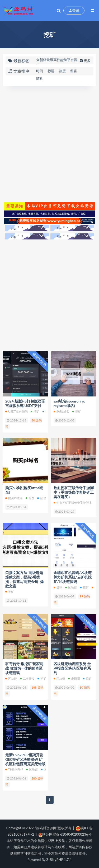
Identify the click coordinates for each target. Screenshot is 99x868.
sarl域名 (62, 411)
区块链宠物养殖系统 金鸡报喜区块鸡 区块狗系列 (72, 668)
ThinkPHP (14, 769)
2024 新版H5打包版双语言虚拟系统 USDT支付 (25, 403)
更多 (85, 61)
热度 (62, 71)
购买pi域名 (14, 498)
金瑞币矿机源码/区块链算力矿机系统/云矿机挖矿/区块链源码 (73, 577)
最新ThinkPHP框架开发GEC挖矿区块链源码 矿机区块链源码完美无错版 (25, 759)
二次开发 (27, 678)
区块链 (43, 498)
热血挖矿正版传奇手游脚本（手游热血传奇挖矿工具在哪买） (74, 492)
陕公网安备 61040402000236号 (65, 834)
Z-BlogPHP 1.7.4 (59, 860)
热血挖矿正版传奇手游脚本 (73, 502)
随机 (40, 79)
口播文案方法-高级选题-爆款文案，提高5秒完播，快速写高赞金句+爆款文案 (25, 579)
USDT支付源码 (16, 411)
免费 (30, 498)
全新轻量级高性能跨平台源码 (57, 62)
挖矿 (35, 411)
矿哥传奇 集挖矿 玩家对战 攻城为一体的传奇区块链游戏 (24, 668)
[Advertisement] (49, 143)
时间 (40, 71)
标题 (51, 71)
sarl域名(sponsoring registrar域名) (69, 403)
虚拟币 (74, 678)
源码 (58, 587)
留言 (74, 71)
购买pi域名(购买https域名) (24, 490)
